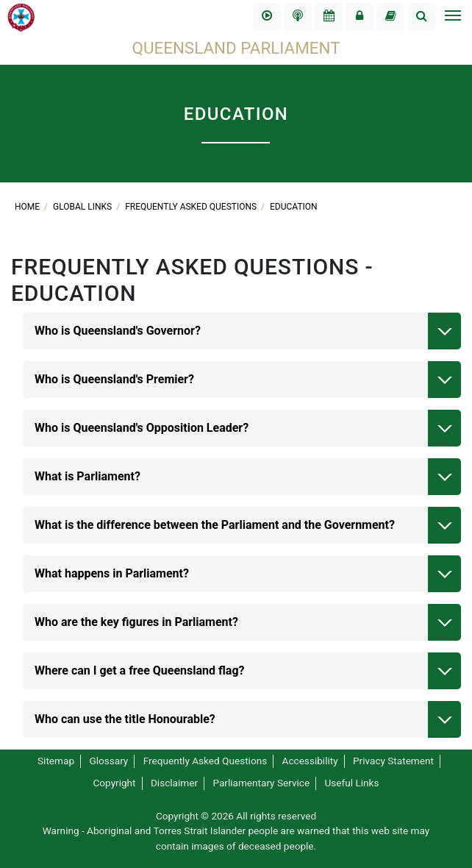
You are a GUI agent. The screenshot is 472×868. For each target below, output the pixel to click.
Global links (83, 207)
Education (294, 207)
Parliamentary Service (261, 783)
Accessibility (310, 761)
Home (28, 207)
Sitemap (56, 761)
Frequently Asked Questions (192, 207)
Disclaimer (174, 783)
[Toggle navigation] (452, 17)
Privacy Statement (393, 761)
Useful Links (352, 783)
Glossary (108, 761)
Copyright (114, 783)
